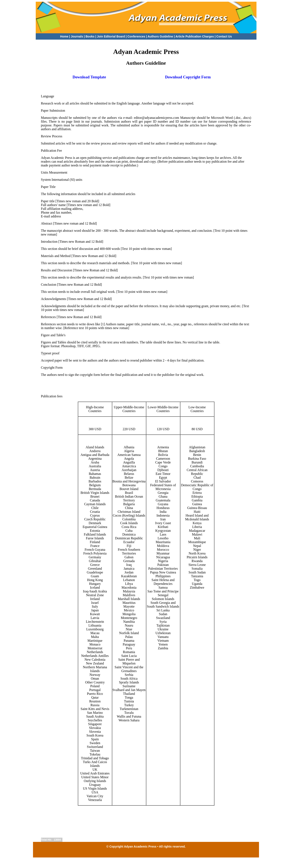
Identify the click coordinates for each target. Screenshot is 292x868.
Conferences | (137, 36)
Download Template (89, 77)
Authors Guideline (160, 36)
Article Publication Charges (195, 36)
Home (64, 36)
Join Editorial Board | (112, 36)
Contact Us (224, 36)
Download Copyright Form (188, 77)
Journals (77, 36)
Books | (91, 36)
